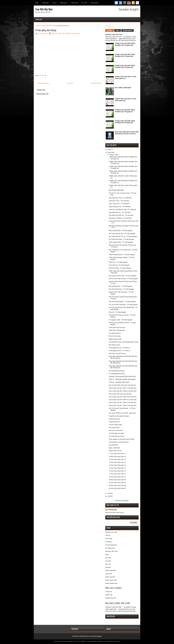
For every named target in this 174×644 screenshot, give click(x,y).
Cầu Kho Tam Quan (111, 532)
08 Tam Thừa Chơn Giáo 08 (117, 485)
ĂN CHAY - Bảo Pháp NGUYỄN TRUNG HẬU (122, 376)
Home (37, 3)
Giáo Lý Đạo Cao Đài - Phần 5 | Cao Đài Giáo (123, 397)
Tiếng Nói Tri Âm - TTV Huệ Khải (119, 201)
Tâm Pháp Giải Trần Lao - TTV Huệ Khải (121, 215)
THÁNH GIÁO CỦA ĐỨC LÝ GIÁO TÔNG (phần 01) (125, 78)
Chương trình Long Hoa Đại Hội (119, 442)
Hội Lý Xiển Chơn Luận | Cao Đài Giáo (120, 394)
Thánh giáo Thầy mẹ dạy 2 (117, 327)
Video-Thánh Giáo (111, 580)
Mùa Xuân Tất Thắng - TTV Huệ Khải (120, 218)
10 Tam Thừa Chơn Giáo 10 (117, 477)
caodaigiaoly (112, 510)
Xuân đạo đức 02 (114, 419)
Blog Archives (128, 30)
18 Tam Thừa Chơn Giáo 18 (117, 457)
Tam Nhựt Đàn (113, 445)
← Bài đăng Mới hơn (42, 83)
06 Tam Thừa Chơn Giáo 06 (117, 488)
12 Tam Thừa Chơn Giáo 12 (117, 471)
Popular (110, 30)
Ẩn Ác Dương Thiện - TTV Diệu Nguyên (121, 242)
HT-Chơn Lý (109, 542)
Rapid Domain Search (114, 641)
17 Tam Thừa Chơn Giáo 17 (117, 454)
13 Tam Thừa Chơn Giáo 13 (117, 468)
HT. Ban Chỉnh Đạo (111, 545)
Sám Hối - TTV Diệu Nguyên (118, 312)
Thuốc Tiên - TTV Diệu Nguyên (118, 262)
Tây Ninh (108, 567)
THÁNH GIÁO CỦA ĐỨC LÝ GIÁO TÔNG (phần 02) (125, 100)
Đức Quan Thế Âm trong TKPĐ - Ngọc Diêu (122, 413)
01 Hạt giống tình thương (46, 30)
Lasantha (83, 641)
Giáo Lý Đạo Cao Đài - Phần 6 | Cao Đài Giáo (123, 391)
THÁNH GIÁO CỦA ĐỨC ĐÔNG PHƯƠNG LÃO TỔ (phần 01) (125, 111)
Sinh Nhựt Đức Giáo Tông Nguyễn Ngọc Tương (124, 342)
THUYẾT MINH (74, 3)
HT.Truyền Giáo (110, 548)
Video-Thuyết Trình (111, 583)
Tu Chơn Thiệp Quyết (115, 425)
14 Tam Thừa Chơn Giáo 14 (117, 465)
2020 (109, 152)
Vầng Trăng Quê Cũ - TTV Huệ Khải (120, 207)
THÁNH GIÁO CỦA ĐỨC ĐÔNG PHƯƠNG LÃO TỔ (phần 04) (125, 55)
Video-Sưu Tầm (110, 577)
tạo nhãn (108, 561)
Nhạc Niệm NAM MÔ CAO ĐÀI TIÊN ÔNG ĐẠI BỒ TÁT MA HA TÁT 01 (127, 133)
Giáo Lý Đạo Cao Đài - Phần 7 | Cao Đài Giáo (123, 388)
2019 (109, 493)
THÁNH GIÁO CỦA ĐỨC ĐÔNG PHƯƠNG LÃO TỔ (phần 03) (125, 66)
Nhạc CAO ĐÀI (95, 3)
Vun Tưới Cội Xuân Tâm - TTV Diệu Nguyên (122, 234)
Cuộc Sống (109, 539)
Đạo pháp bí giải (114, 428)
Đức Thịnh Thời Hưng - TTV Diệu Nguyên (122, 289)
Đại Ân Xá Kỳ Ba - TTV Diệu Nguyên (120, 268)
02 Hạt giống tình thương (117, 371)
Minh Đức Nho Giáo (112, 551)
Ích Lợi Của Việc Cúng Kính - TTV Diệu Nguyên (123, 305)
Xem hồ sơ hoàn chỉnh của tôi (115, 512)
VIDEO (55, 2)
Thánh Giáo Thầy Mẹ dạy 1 (117, 330)
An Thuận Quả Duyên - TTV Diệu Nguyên (121, 239)
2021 (109, 149)
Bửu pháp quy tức (115, 345)
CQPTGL (108, 535)
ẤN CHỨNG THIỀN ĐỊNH (123, 88)
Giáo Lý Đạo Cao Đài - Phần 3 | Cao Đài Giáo (123, 403)
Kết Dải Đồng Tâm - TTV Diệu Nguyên (121, 286)
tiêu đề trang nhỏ (111, 598)
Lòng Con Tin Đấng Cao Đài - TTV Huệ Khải (122, 209)
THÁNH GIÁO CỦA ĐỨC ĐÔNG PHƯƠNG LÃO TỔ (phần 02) (125, 122)
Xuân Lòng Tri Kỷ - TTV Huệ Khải (119, 204)
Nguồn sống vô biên (115, 339)
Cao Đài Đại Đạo (44, 9)
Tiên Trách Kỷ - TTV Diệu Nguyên (119, 265)
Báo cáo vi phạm (113, 588)
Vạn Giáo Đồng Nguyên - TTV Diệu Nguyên (122, 302)
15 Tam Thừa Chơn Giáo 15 (117, 462)
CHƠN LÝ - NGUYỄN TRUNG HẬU (119, 382)
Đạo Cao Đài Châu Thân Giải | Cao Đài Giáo (122, 385)
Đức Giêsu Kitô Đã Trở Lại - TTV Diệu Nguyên (123, 236)
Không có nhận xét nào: (73, 33)
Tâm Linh (108, 564)
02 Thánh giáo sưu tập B (117, 433)
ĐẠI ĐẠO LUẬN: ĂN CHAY (114, 34)
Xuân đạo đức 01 (114, 422)
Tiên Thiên (109, 574)
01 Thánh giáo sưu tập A (117, 436)
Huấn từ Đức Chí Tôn (115, 451)
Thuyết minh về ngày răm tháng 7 (119, 416)
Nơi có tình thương (115, 336)
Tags (118, 30)
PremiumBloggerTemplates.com (96, 641)
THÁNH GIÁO (46, 2)
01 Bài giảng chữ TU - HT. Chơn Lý (119, 351)
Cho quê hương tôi (115, 333)
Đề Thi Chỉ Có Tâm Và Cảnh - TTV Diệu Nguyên (123, 279)
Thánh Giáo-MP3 (46, 26)
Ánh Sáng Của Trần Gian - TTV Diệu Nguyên (123, 276)
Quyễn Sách (64, 2)
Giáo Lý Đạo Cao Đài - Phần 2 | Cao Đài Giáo (123, 405)
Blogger (126, 501)
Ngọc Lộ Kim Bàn (114, 448)
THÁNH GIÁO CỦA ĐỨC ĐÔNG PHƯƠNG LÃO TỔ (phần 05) (125, 44)
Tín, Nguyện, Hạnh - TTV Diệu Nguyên (121, 320)
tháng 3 (112, 155)
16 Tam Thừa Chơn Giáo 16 (117, 459)
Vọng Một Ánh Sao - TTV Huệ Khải (120, 212)
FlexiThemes (64, 641)
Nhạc (107, 555)
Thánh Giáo (109, 595)
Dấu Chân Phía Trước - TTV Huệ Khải (120, 198)
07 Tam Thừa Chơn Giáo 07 (117, 483)
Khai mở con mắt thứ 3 (116, 430)
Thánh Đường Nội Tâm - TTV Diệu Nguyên (122, 255)
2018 (109, 496)
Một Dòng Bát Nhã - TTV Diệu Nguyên (121, 231)
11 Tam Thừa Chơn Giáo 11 (117, 474)
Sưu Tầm (85, 2)
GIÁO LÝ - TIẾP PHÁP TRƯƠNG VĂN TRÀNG (122, 379)
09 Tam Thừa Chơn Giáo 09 (117, 480)
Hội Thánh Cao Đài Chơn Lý (117, 353)
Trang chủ (39, 19)
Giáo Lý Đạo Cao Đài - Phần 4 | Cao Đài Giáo (123, 400)
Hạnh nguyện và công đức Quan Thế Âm (122, 439)
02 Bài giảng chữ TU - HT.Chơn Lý (119, 348)
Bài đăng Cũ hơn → (97, 83)
